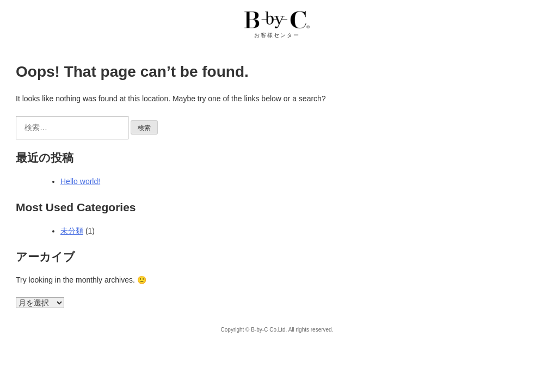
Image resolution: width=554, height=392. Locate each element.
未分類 (72, 231)
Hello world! (80, 181)
